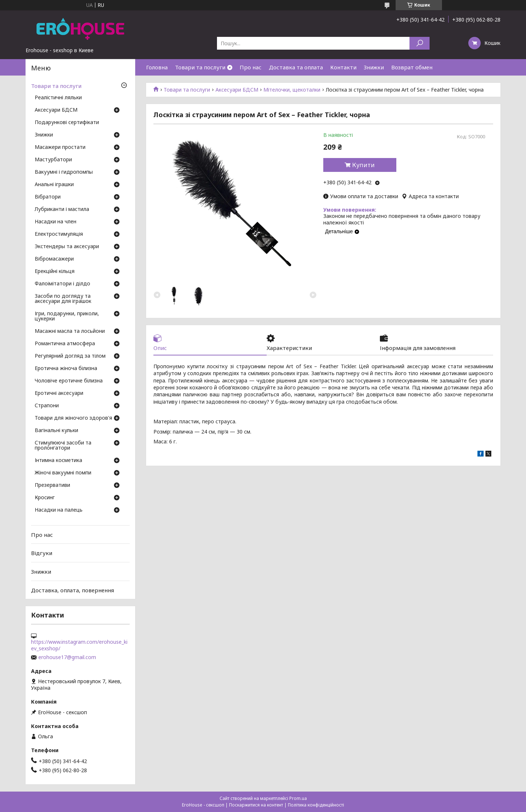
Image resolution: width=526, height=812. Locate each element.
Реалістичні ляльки (58, 98)
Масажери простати (60, 147)
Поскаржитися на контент (256, 805)
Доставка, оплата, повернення (73, 590)
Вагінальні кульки (56, 431)
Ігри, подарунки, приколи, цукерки (67, 316)
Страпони (47, 406)
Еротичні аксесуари (59, 393)
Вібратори (48, 197)
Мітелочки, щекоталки (292, 90)
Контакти (343, 67)
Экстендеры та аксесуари (67, 247)
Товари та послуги (200, 67)
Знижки (374, 67)
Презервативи (52, 485)
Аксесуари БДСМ (237, 90)
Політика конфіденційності (316, 805)
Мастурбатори (53, 160)
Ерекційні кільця (55, 272)
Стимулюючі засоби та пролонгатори (63, 446)
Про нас (251, 67)
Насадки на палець (59, 510)
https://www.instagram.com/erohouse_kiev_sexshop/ (79, 645)
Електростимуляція (59, 234)
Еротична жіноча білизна (66, 369)
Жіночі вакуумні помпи (63, 473)
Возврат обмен (412, 67)
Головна (157, 67)
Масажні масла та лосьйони (70, 331)
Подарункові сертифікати (67, 123)
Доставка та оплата (296, 67)
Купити (363, 165)
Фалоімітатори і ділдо (62, 284)
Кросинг (45, 498)
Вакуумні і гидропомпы (64, 172)
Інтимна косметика (58, 461)
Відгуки (42, 553)
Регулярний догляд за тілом (70, 356)
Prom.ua (298, 798)
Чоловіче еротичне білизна (69, 381)
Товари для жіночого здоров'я (73, 418)
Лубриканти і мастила (62, 209)
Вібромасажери (54, 259)
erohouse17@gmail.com (67, 657)
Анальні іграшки (54, 185)
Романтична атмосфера (65, 344)
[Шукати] (420, 43)
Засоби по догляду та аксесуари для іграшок (63, 299)
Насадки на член (56, 222)
